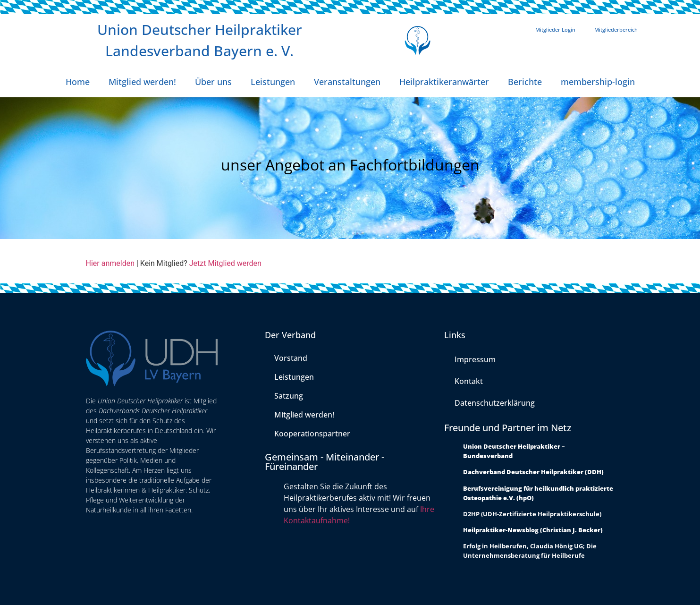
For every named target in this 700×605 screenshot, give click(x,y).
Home (78, 82)
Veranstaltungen (347, 82)
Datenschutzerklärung (495, 403)
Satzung (289, 396)
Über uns (213, 82)
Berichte (525, 82)
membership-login (598, 82)
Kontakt (469, 381)
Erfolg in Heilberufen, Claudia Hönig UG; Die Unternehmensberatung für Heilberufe (530, 551)
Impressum (475, 359)
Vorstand (291, 358)
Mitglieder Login (555, 30)
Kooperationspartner (312, 434)
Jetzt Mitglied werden (225, 263)
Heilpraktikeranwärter (444, 82)
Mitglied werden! (142, 82)
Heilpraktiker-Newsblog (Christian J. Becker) (533, 530)
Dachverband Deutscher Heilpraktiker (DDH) (533, 472)
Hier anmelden (110, 263)
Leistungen (273, 82)
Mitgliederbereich (616, 30)
